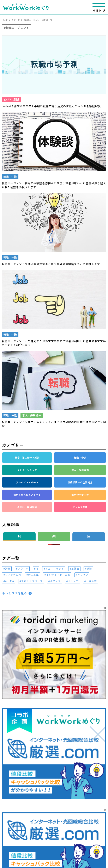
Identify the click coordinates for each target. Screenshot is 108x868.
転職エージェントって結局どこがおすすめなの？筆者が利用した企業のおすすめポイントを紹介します (54, 343)
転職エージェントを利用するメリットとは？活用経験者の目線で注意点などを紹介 (54, 424)
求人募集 (33, 575)
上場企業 (91, 581)
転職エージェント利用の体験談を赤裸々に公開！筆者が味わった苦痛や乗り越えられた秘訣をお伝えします (54, 185)
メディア (73, 581)
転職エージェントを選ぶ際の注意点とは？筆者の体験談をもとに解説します (51, 264)
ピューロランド (55, 569)
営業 (8, 569)
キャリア (83, 575)
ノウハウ (23, 569)
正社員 (75, 569)
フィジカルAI (13, 575)
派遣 (89, 569)
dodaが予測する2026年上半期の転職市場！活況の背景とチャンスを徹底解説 (51, 106)
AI (37, 569)
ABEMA (9, 581)
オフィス (55, 581)
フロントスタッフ (32, 581)
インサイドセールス (58, 575)
